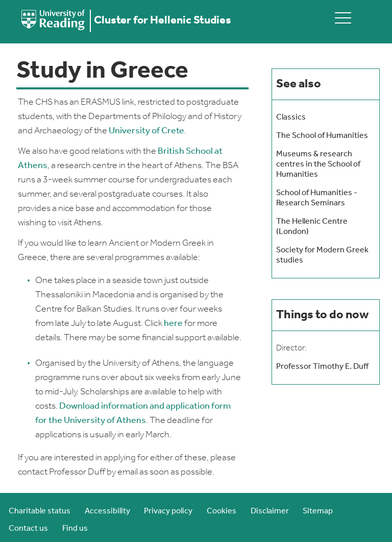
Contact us (28, 529)
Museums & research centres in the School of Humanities (318, 164)
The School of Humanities (322, 136)
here (173, 324)
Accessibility (107, 511)
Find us (75, 529)
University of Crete (146, 131)
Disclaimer (270, 511)
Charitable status (40, 511)
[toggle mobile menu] (343, 18)
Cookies (222, 511)
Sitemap (318, 511)
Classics (291, 117)
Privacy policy (168, 511)
